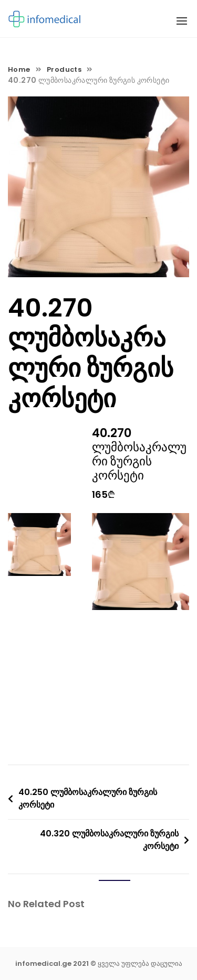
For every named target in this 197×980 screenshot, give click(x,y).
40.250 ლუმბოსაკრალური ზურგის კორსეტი (88, 798)
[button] (182, 21)
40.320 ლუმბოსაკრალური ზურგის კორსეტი (109, 840)
